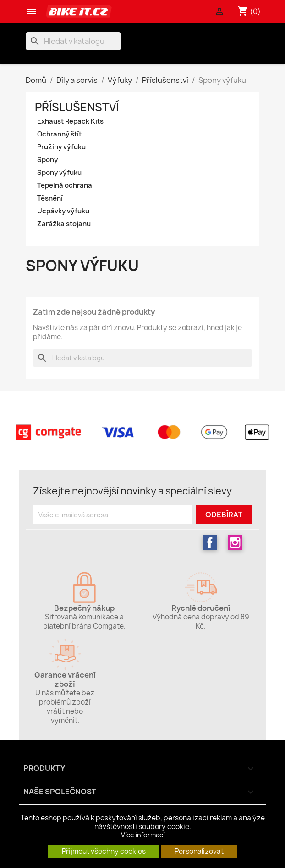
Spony (47, 160)
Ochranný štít (59, 134)
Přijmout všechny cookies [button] (104, 851)
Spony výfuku (59, 173)
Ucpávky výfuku (63, 211)
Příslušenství (77, 107)
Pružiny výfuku (61, 147)
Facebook (210, 542)
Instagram (235, 542)
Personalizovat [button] (199, 851)
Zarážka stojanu (64, 224)
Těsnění (50, 198)
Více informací (143, 835)
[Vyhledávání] (73, 41)
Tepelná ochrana (65, 185)
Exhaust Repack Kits (70, 121)
